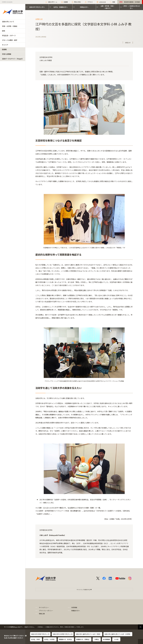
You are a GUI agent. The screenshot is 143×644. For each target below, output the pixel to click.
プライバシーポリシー (46, 611)
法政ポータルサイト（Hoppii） (13, 59)
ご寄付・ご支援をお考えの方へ (131, 7)
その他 (116, 639)
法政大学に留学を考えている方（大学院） (118, 634)
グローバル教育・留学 (10, 40)
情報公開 (42, 614)
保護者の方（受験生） (83, 639)
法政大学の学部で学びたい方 (40, 634)
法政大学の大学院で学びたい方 (63, 634)
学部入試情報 (7, 54)
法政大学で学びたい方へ (37, 7)
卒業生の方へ (84, 7)
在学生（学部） (36, 639)
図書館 (4, 49)
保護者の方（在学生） (66, 639)
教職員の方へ (76, 611)
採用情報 (74, 607)
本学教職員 (106, 639)
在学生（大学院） (50, 639)
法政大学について (8, 22)
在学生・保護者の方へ (61, 7)
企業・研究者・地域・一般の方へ (108, 7)
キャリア (5, 45)
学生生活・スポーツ (9, 35)
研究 (4, 31)
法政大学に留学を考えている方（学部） (89, 634)
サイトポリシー (44, 607)
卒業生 (97, 639)
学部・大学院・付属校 (10, 26)
